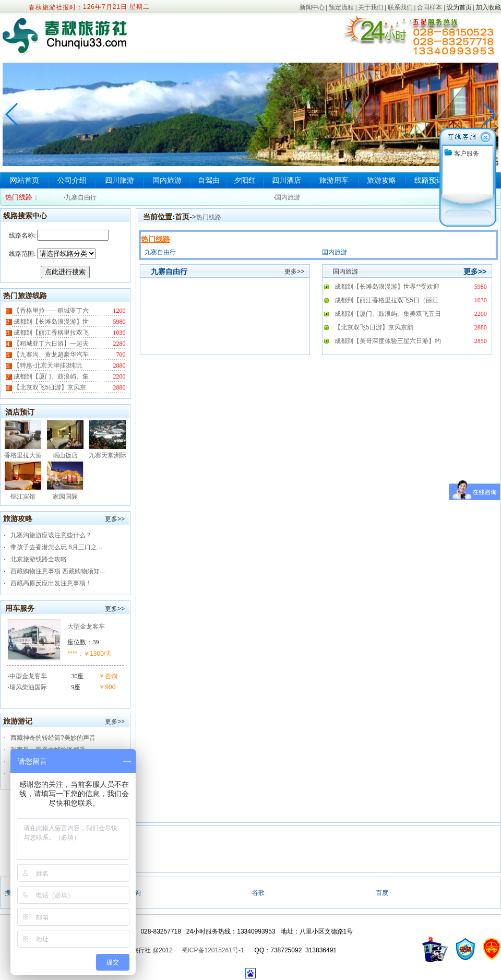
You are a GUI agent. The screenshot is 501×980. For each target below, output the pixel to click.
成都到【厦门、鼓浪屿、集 (50, 376)
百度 (382, 893)
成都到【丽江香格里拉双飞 (50, 333)
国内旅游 (167, 180)
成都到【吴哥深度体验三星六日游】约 (388, 341)
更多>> (115, 519)
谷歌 (258, 893)
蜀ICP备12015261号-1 (213, 950)
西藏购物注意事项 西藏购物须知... (58, 571)
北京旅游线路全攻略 (39, 559)
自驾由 (209, 180)
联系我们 (400, 7)
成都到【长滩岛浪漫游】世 (50, 322)
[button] (489, 114)
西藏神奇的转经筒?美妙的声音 (53, 738)
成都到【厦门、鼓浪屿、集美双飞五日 (388, 314)
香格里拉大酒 (23, 455)
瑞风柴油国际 (28, 687)
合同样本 (430, 7)
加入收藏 (488, 7)
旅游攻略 (381, 180)
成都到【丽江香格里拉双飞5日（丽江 (386, 300)
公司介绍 (72, 180)
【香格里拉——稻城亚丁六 (50, 311)
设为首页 (459, 7)
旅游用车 (334, 180)
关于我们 (371, 7)
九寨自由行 (81, 197)
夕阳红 (245, 180)
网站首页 (25, 180)
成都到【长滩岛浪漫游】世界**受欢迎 (387, 287)
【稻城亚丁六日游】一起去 (50, 344)
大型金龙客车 (86, 627)
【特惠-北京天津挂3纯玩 (47, 365)
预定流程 (341, 7)
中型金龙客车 (28, 676)
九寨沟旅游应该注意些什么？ (51, 535)
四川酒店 (287, 180)
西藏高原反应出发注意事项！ (51, 583)
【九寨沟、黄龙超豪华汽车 (50, 355)
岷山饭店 (65, 455)
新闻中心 (312, 7)
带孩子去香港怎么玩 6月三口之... (56, 547)
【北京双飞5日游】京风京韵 (374, 327)
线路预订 (429, 180)
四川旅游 (120, 180)
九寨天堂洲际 (108, 455)
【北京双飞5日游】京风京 (49, 387)
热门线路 (209, 217)
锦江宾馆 (23, 497)
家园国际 (65, 497)
